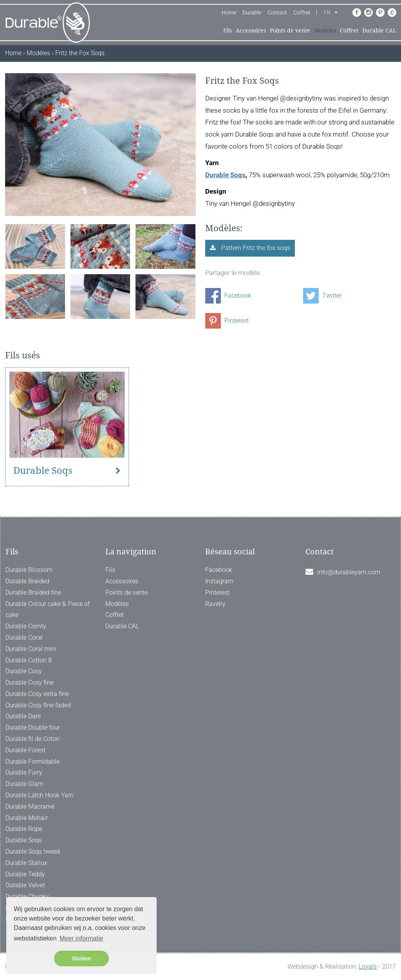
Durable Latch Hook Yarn (40, 795)
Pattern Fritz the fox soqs (255, 248)
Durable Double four (33, 727)
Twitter (322, 296)
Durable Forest (25, 750)
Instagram (219, 581)
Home (229, 13)
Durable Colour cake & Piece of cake (48, 610)
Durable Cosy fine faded (38, 705)
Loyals (368, 967)
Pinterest (227, 321)
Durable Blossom (29, 570)
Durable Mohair (27, 818)
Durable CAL (379, 31)
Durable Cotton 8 (29, 660)
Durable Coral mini (31, 649)
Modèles (325, 31)
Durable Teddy (25, 874)
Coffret (302, 13)
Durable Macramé (30, 806)
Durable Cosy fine (30, 682)
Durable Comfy (26, 626)
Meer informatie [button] (81, 938)
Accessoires (251, 31)
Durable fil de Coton (33, 739)
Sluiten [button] (81, 958)
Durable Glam (24, 784)
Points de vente (290, 31)
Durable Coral (24, 637)
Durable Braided (27, 581)
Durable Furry (24, 772)
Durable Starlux (26, 863)
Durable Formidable (33, 762)
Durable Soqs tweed (33, 851)
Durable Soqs (225, 175)
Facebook (228, 296)
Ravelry (215, 604)
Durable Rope (24, 829)
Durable (252, 13)
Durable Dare (23, 716)
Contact (277, 13)
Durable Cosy (24, 671)
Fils (228, 31)
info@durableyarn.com (349, 572)
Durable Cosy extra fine (37, 694)
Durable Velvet (25, 885)
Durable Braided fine (33, 592)
